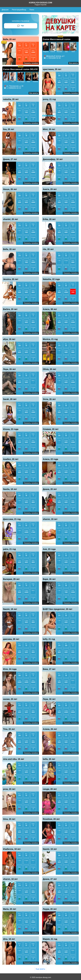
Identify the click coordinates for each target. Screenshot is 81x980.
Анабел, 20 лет (11, 459)
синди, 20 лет (50, 789)
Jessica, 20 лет (11, 279)
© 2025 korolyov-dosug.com (40, 977)
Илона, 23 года (11, 429)
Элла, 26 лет (49, 399)
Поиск (32, 10)
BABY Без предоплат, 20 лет (58, 609)
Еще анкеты (40, 969)
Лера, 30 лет (49, 699)
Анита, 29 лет (50, 189)
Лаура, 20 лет (50, 909)
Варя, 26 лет (49, 579)
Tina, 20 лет (9, 729)
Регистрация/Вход (19, 10)
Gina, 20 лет (9, 819)
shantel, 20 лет (11, 219)
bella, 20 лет (49, 759)
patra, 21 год (9, 549)
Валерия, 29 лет (11, 579)
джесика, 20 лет (11, 639)
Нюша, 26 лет (10, 189)
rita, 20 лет (48, 249)
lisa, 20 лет (9, 129)
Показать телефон (31, 63)
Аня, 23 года (49, 549)
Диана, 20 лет (50, 489)
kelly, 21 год (49, 639)
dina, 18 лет (9, 939)
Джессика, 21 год (12, 519)
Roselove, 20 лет (51, 819)
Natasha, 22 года (51, 279)
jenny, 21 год (49, 99)
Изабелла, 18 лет (12, 849)
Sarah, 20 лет (10, 399)
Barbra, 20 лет (10, 309)
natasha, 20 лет (11, 99)
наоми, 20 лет (10, 699)
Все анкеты (74, 63)
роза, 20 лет (9, 789)
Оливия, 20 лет (51, 429)
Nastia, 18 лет (10, 489)
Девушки (5, 10)
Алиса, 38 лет (50, 309)
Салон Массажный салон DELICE (20, 69)
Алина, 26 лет (50, 729)
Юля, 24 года (10, 669)
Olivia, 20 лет (49, 369)
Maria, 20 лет (10, 909)
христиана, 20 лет (52, 69)
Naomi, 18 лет (10, 609)
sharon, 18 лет (10, 879)
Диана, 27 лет (10, 159)
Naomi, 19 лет (50, 849)
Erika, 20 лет (49, 219)
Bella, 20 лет (9, 39)
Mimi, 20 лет (49, 129)
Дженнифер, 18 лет (53, 159)
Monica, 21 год (50, 339)
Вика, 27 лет (49, 669)
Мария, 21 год (50, 939)
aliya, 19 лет (9, 339)
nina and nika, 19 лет (14, 759)
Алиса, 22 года (50, 459)
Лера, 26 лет (9, 369)
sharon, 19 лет (50, 519)
